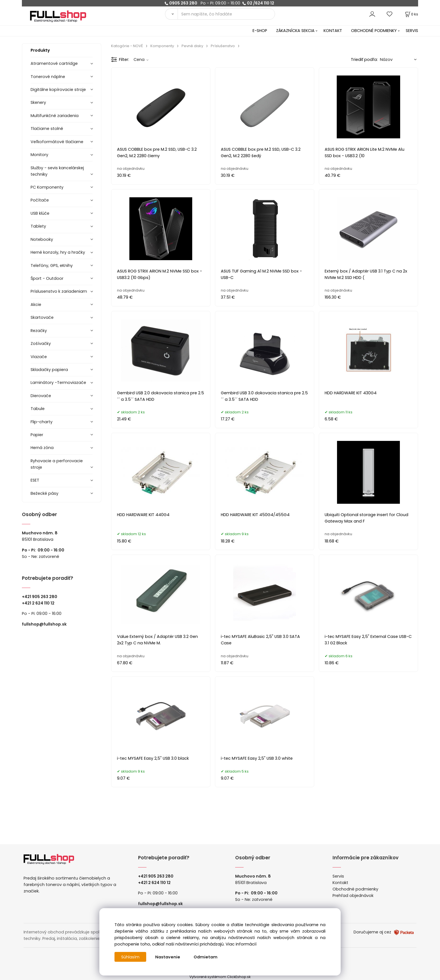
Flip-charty (42, 422)
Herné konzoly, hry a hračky (58, 252)
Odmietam (206, 957)
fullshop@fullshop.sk (44, 624)
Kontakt (340, 883)
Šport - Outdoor (47, 278)
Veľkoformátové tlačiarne (57, 142)
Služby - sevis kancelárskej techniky (57, 171)
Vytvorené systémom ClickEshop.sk (220, 977)
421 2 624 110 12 (39, 603)
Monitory (39, 155)
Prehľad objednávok (353, 896)
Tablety (38, 226)
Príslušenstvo (223, 46)
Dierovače (41, 396)
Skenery (38, 102)
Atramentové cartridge (54, 63)
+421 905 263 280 (40, 597)
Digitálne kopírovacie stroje (58, 90)
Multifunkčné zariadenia (55, 116)
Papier (37, 435)
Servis (338, 876)
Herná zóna (42, 448)
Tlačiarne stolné (47, 129)
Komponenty (162, 46)
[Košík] (411, 14)
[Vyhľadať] (171, 14)
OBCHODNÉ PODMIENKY (374, 31)
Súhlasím (130, 957)
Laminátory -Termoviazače (58, 383)
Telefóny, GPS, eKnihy (52, 265)
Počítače (40, 200)
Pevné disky (192, 46)
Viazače (39, 357)
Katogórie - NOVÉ (127, 46)
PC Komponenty (47, 187)
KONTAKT (333, 31)
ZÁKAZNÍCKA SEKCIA (295, 31)
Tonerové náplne (48, 77)
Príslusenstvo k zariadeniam (59, 291)
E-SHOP (260, 31)
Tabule (38, 409)
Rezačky (39, 331)
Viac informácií (241, 944)
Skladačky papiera (49, 370)
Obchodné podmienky (355, 889)
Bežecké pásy (44, 493)
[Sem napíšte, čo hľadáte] (226, 14)
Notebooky (42, 239)
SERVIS (412, 31)
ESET (35, 480)
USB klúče (40, 213)
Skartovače (42, 317)
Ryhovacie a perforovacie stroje (57, 464)
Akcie (36, 304)
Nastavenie (168, 957)
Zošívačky (41, 344)
